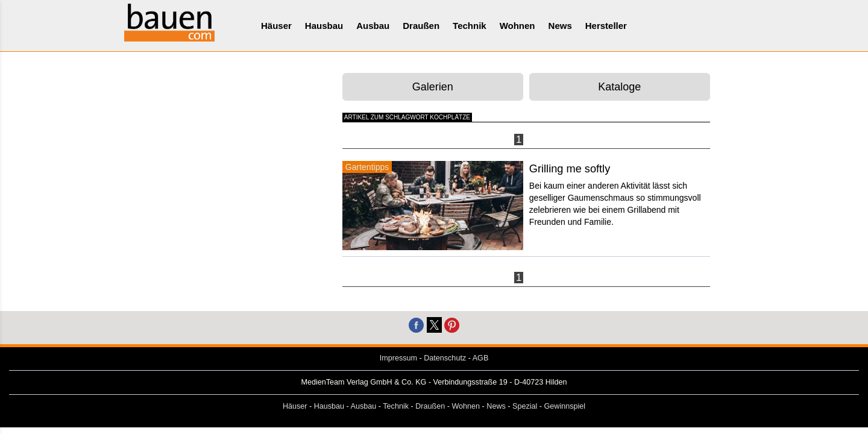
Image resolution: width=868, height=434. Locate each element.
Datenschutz (445, 358)
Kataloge (619, 87)
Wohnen (517, 26)
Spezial (525, 406)
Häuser (276, 26)
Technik (470, 26)
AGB (481, 358)
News (560, 26)
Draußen (421, 26)
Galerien (433, 87)
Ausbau (373, 26)
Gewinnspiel (565, 406)
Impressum (398, 358)
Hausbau (324, 26)
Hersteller (606, 26)
